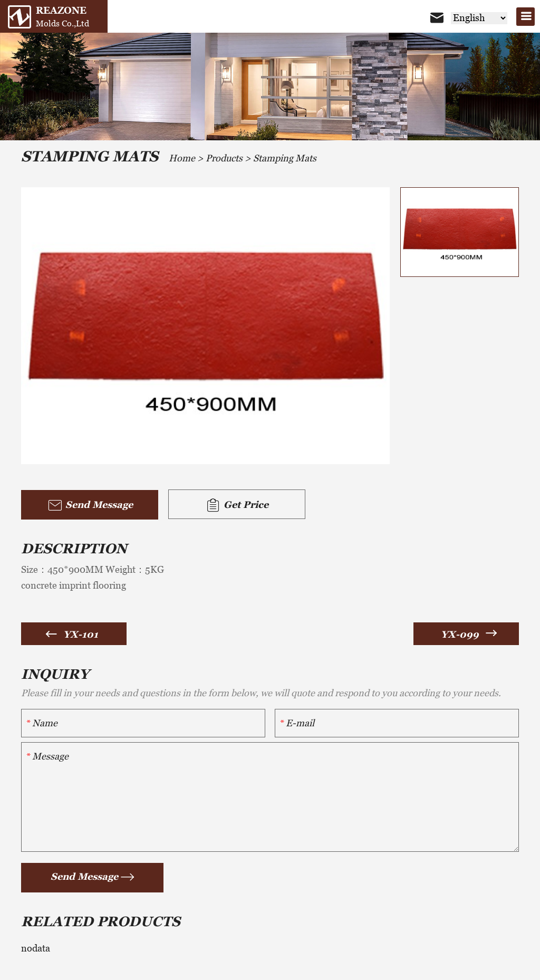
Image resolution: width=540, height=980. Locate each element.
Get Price (237, 505)
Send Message (90, 505)
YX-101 (81, 634)
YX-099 (460, 634)
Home (182, 158)
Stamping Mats (285, 158)
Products (224, 158)
